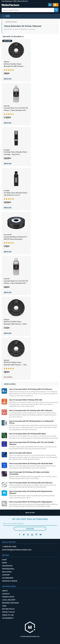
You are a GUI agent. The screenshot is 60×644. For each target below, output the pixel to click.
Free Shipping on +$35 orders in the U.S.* (15, 1)
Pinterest (36, 535)
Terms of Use (8, 615)
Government (8, 578)
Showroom (7, 566)
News (5, 563)
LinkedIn (32, 535)
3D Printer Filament (11, 22)
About (5, 591)
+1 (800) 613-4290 (9, 547)
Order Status (8, 597)
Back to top (30, 513)
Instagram (28, 535)
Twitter (24, 535)
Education (7, 572)
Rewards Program (10, 603)
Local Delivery (9, 600)
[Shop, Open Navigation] (6, 16)
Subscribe (30, 529)
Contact (6, 594)
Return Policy (8, 609)
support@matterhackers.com (17, 550)
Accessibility (8, 618)
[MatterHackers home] (10, 5)
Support (6, 575)
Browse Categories (13, 37)
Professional (8, 569)
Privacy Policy (9, 612)
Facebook (20, 535)
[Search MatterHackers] (56, 10)
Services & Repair (10, 581)
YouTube (40, 535)
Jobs (4, 606)
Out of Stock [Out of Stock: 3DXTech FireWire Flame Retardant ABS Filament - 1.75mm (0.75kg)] (8, 377)
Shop (4, 560)
